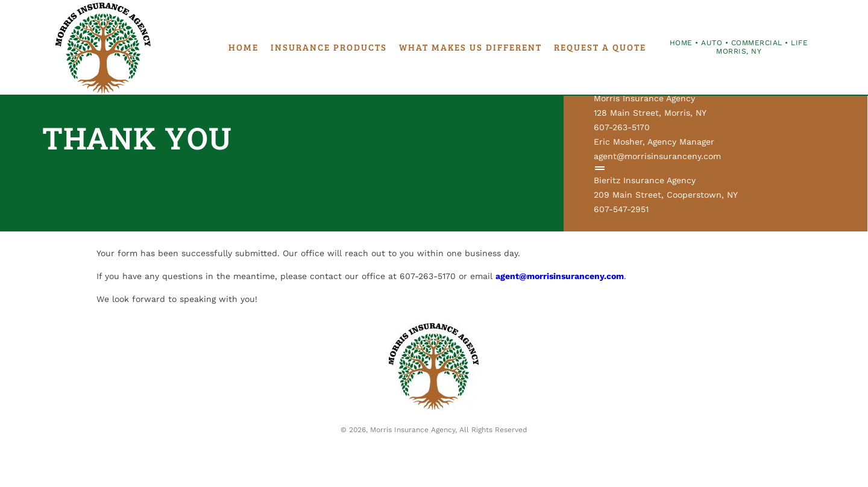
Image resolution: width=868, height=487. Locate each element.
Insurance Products (329, 47)
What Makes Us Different (470, 47)
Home (244, 47)
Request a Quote (600, 47)
